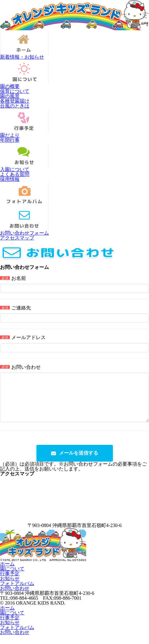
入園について (15, 169)
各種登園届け (15, 101)
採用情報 (10, 179)
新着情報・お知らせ (22, 57)
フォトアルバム (17, 593)
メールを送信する (79, 462)
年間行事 (10, 140)
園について (12, 578)
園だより (10, 135)
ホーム (7, 573)
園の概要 (10, 86)
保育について (15, 91)
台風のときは (15, 106)
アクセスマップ (17, 238)
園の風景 (10, 96)
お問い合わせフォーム (24, 233)
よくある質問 (15, 174)
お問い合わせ (15, 597)
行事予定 (10, 583)
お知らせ (10, 588)
